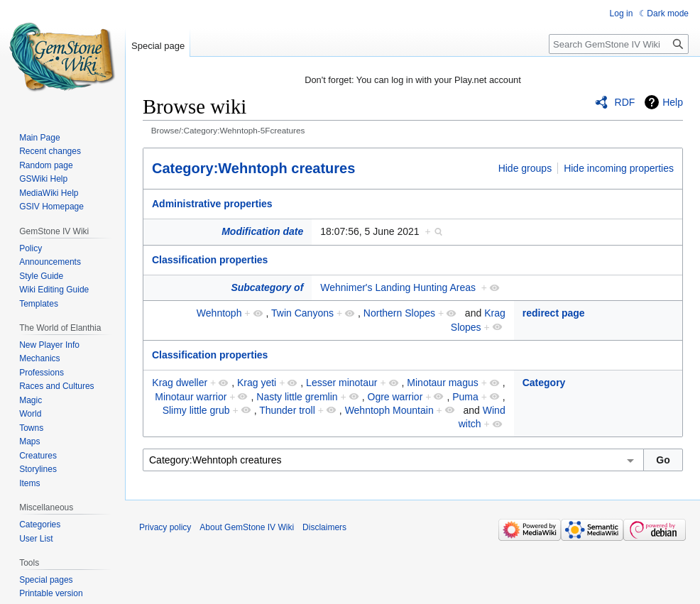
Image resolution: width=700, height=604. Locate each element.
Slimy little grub (196, 410)
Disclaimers (324, 527)
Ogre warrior (395, 397)
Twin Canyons (302, 313)
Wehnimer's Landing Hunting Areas (398, 287)
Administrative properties (212, 204)
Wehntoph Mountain (389, 410)
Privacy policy (165, 527)
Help (673, 102)
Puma (465, 397)
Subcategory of (267, 287)
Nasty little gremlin (297, 397)
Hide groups (525, 168)
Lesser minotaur (341, 383)
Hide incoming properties (619, 168)
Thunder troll (287, 410)
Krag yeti (257, 383)
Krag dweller (180, 383)
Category (544, 383)
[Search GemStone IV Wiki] (619, 44)
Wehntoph (219, 313)
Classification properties (210, 260)
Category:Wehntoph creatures (253, 168)
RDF (625, 102)
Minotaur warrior (191, 397)
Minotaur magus (442, 383)
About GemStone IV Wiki (247, 527)
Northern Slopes (399, 313)
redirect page (554, 313)
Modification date (262, 231)
